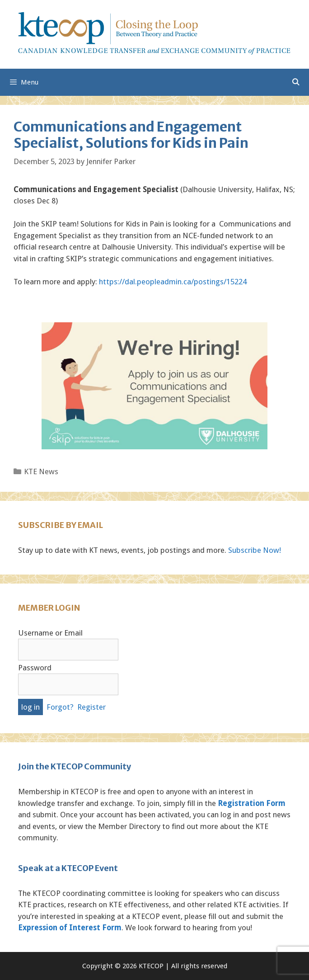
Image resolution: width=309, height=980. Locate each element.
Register (91, 707)
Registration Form (252, 803)
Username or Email (50, 633)
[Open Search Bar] (296, 82)
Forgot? (60, 707)
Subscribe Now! (255, 550)
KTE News (41, 471)
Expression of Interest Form (70, 928)
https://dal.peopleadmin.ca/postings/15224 (173, 282)
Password (35, 668)
